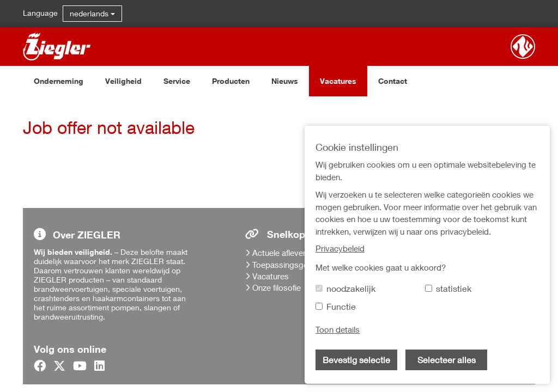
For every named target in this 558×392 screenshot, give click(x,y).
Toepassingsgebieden (292, 265)
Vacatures (338, 81)
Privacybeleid (438, 293)
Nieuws (285, 81)
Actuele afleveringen (289, 253)
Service (177, 81)
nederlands (92, 13)
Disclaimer (433, 345)
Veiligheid (123, 81)
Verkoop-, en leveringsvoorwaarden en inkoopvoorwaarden (459, 319)
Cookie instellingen (448, 360)
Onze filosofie (277, 287)
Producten (231, 81)
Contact (393, 81)
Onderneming (59, 81)
